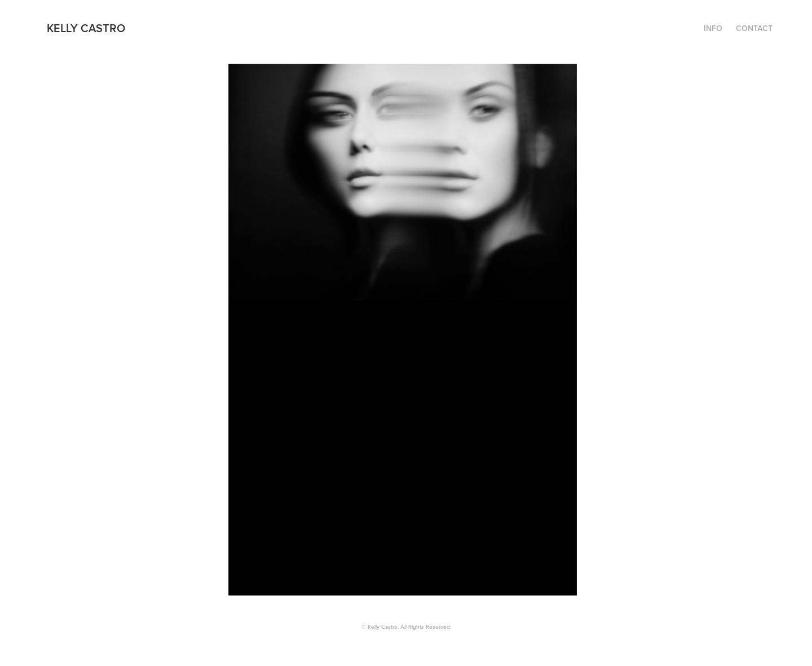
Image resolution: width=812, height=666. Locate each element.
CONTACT (754, 28)
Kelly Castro (86, 28)
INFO (713, 28)
